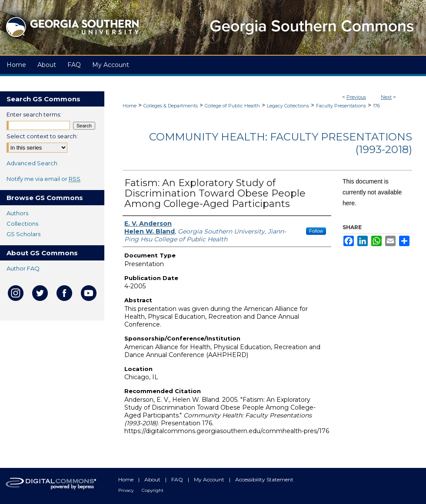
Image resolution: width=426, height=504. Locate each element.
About (153, 479)
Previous (356, 97)
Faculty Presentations (341, 106)
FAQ (178, 479)
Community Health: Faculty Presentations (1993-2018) (281, 143)
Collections (22, 224)
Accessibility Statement (264, 479)
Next (386, 97)
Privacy (126, 490)
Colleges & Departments (171, 106)
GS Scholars (23, 234)
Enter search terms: (34, 114)
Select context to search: (42, 136)
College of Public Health (232, 106)
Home (130, 106)
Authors (17, 213)
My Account (210, 479)
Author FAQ (23, 268)
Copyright (153, 490)
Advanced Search (32, 163)
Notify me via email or (43, 179)
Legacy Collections (288, 106)
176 (376, 106)
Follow (316, 231)
